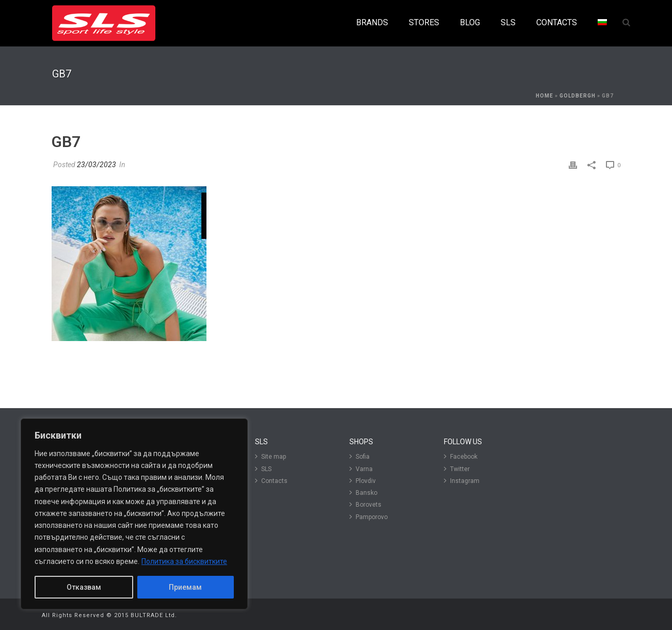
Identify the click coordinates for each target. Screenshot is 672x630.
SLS (263, 469)
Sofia (359, 456)
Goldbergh (578, 96)
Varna (361, 469)
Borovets (365, 504)
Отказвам (84, 587)
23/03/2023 (97, 165)
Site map (270, 456)
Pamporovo (369, 517)
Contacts (271, 481)
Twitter (457, 469)
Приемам (185, 587)
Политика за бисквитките (184, 561)
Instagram (462, 481)
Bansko (363, 492)
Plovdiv (363, 481)
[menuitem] (602, 23)
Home (545, 96)
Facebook (461, 456)
